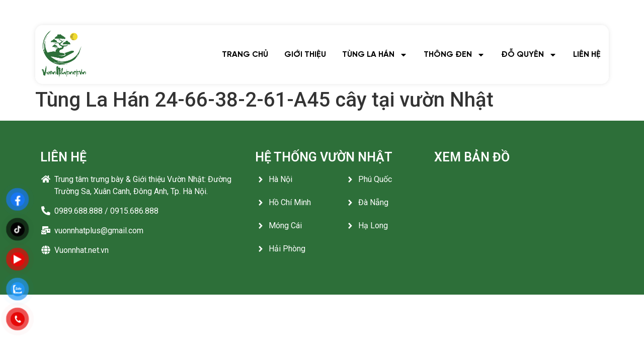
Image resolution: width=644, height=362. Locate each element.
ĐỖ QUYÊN (529, 55)
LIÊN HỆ (587, 55)
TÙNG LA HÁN (375, 55)
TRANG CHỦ (245, 55)
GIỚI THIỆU (305, 55)
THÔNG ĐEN (454, 55)
